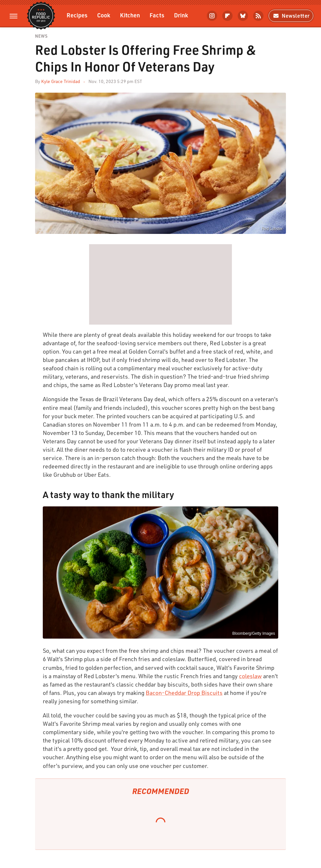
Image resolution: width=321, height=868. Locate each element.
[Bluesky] (243, 16)
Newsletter (291, 16)
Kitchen (130, 15)
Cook (104, 15)
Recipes (77, 15)
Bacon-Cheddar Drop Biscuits (184, 693)
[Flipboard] (227, 16)
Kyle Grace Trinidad (61, 81)
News (41, 36)
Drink (181, 15)
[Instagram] (212, 16)
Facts (157, 15)
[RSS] (258, 16)
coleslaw (250, 676)
